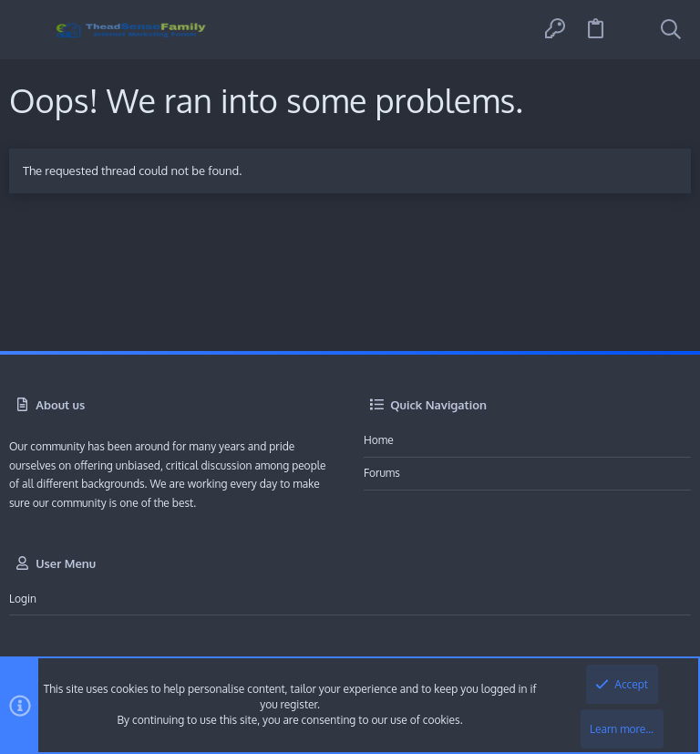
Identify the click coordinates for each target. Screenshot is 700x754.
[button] (30, 30)
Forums (382, 473)
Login (23, 599)
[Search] (671, 30)
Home (379, 440)
